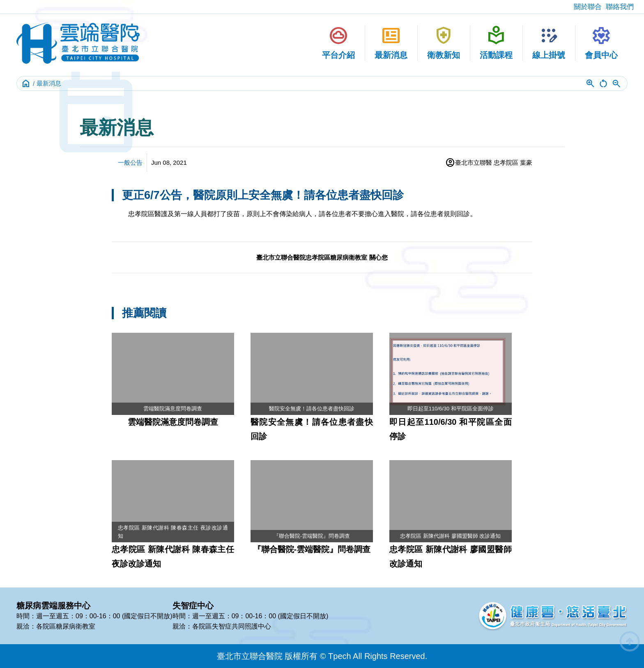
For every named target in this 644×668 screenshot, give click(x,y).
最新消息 (391, 42)
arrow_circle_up (630, 641)
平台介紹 (338, 42)
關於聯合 (588, 7)
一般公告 (130, 162)
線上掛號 (549, 42)
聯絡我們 (620, 7)
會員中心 (601, 42)
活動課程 (496, 42)
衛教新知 (444, 42)
